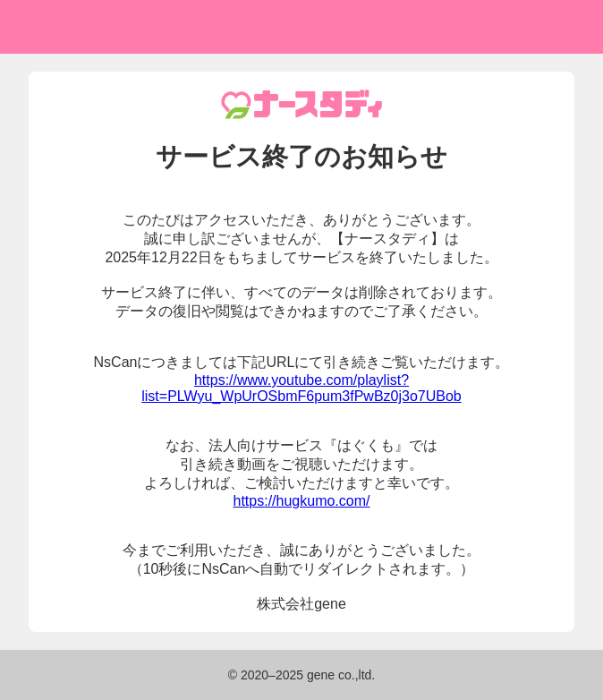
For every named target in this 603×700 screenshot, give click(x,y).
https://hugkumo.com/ (302, 501)
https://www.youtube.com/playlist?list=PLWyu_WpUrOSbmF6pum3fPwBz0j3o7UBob (301, 388)
